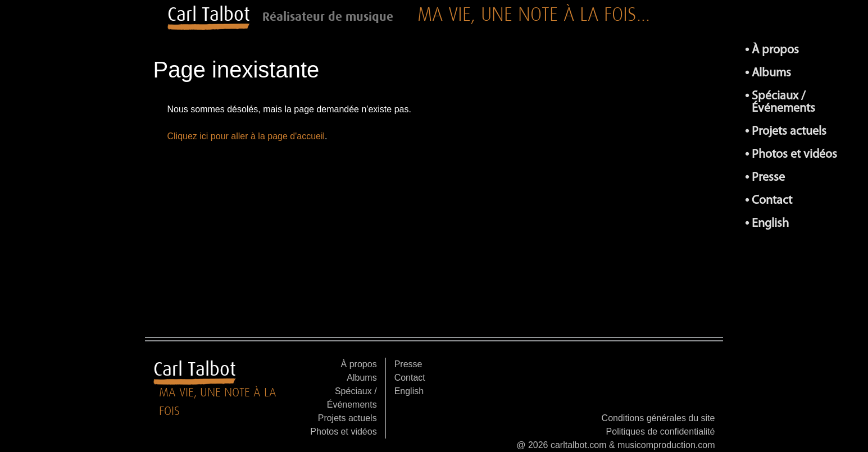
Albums (771, 73)
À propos (775, 50)
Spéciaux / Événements (783, 102)
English (770, 224)
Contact (772, 201)
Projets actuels (789, 132)
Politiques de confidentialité (661, 432)
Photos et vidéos (794, 155)
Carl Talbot (209, 14)
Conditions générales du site (658, 418)
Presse (768, 178)
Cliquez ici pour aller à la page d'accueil (246, 136)
